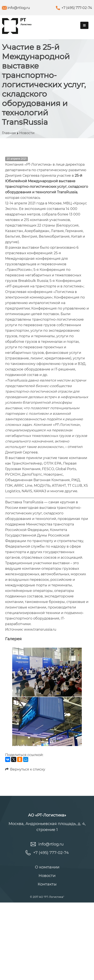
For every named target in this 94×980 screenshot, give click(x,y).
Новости (47, 876)
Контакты (47, 884)
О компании (47, 867)
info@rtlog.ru (19, 8)
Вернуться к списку (25, 769)
